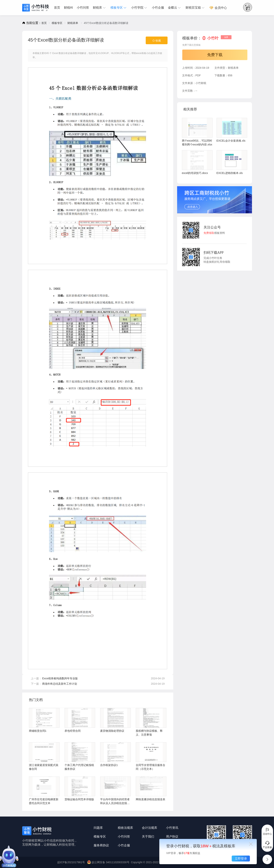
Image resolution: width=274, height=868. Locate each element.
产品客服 (267, 845)
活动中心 (267, 831)
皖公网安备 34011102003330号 (109, 862)
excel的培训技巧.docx (197, 162)
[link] (44, 23)
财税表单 (73, 23)
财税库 (100, 8)
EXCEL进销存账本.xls (232, 162)
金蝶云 (175, 8)
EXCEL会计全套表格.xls (232, 130)
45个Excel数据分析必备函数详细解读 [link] (106, 23)
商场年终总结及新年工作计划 (60, 684)
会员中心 (218, 8)
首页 (57, 8)
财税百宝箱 (195, 8)
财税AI (68, 8)
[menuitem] (58, 8)
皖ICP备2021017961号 (71, 862)
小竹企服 (158, 8)
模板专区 (119, 8)
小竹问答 (83, 8)
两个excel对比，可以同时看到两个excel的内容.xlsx (197, 132)
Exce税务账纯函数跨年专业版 (60, 678)
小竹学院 (140, 8)
